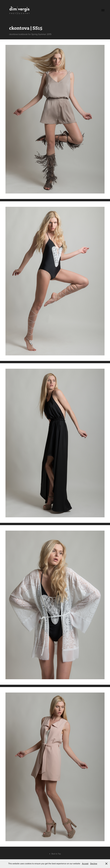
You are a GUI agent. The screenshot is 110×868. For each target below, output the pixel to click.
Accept (85, 863)
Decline (94, 863)
